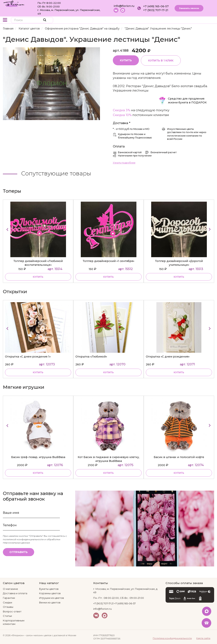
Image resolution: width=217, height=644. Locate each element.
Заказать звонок (189, 8)
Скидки (7, 602)
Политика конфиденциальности (172, 638)
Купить (126, 60)
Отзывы (8, 607)
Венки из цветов (50, 602)
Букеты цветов (49, 589)
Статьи (7, 616)
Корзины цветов (50, 593)
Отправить (19, 552)
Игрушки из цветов (52, 598)
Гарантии (9, 598)
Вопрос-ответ (12, 611)
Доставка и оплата (15, 593)
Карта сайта (203, 638)
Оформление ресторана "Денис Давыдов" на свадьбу (82, 29)
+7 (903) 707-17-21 (156, 10)
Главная (8, 29)
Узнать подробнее (124, 163)
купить (38, 277)
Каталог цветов (29, 29)
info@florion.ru (124, 6)
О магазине (10, 589)
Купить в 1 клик (161, 61)
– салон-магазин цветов (38, 635)
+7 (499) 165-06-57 (156, 6)
